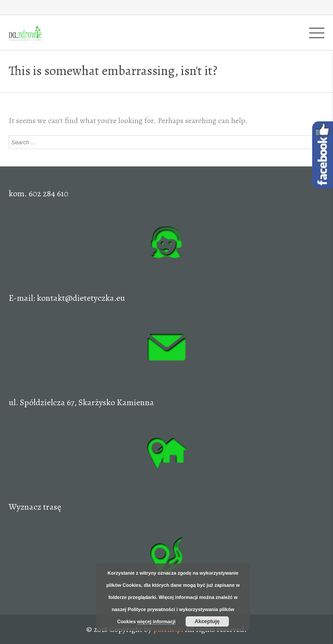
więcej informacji (156, 621)
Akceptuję (207, 621)
